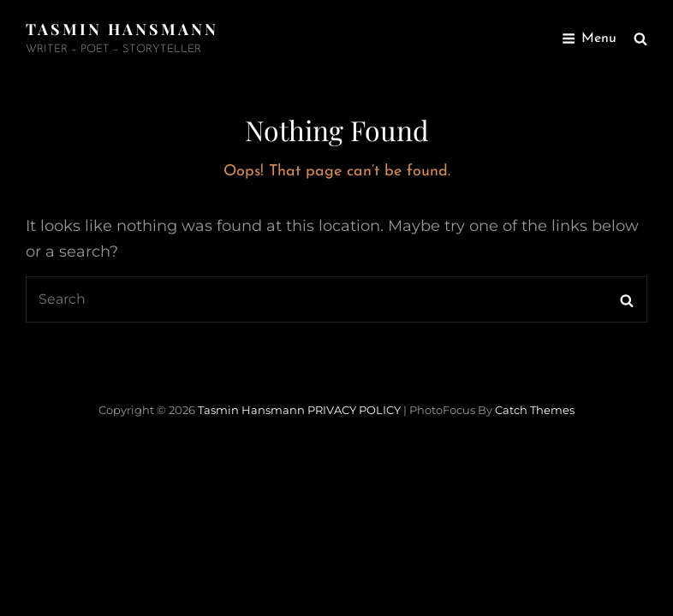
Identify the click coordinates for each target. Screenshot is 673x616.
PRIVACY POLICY (354, 410)
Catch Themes (535, 410)
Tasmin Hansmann (122, 29)
